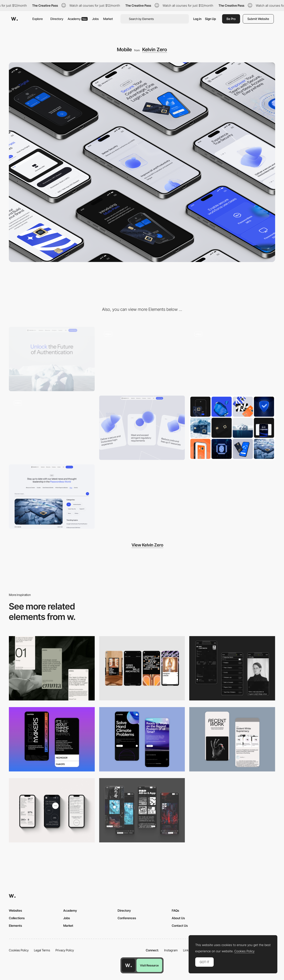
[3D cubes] (232, 359)
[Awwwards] (14, 19)
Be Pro (231, 19)
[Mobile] (52, 668)
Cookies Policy (19, 950)
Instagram (171, 950)
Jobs (95, 19)
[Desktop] (52, 359)
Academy (78, 19)
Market (108, 19)
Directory (57, 19)
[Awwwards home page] (128, 965)
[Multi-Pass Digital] (52, 428)
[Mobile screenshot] (232, 668)
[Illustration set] (232, 428)
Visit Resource (149, 965)
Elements (15, 926)
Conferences (127, 918)
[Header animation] (142, 359)
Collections (17, 918)
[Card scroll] (142, 428)
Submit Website (258, 19)
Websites (15, 910)
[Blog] (52, 497)
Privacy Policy (65, 950)
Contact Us (180, 926)
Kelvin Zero (155, 49)
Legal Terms (42, 950)
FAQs (175, 910)
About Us (178, 918)
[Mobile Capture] (52, 739)
